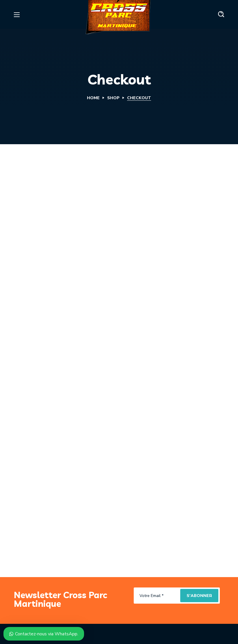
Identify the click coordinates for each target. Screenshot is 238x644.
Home (93, 98)
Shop (113, 98)
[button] (221, 14)
